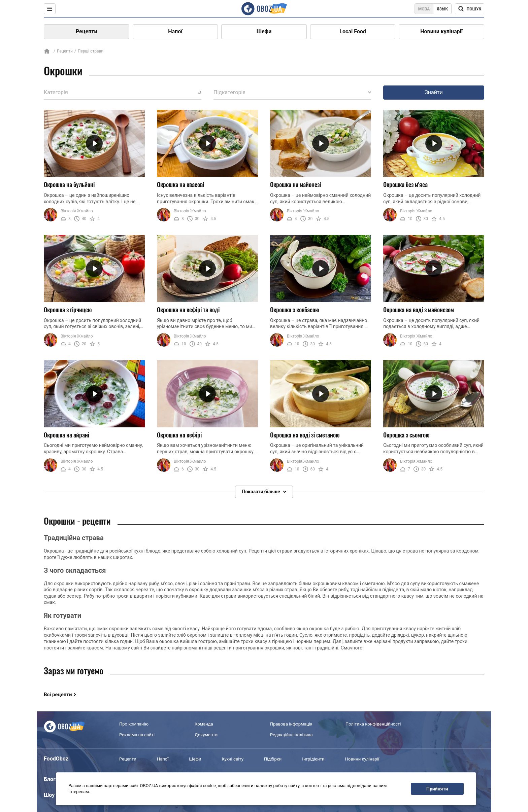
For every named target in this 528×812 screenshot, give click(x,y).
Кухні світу (232, 759)
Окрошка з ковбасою (295, 310)
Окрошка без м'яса (405, 184)
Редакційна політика (291, 735)
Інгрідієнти (313, 759)
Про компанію (134, 724)
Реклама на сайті (137, 735)
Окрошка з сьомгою (406, 435)
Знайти (434, 92)
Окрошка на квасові (180, 184)
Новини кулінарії (441, 31)
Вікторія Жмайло (77, 211)
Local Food (353, 31)
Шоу (49, 795)
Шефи (264, 31)
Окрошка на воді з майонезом (419, 310)
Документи (206, 735)
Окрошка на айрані (67, 435)
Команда (204, 724)
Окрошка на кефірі (179, 435)
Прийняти (437, 789)
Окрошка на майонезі (295, 184)
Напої (175, 31)
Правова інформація (291, 724)
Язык (442, 9)
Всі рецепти (58, 695)
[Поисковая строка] (470, 9)
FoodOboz (56, 759)
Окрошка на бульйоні (69, 184)
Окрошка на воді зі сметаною (305, 435)
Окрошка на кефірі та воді (188, 310)
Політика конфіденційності (373, 724)
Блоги (51, 779)
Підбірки (273, 759)
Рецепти (87, 31)
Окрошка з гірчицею (68, 310)
